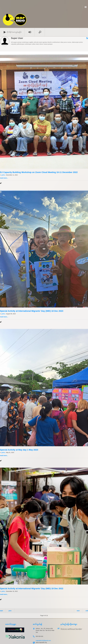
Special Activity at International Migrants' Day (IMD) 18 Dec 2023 (32, 311)
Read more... (4, 178)
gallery (3, 175)
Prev (10, 611)
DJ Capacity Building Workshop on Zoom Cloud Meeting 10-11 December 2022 (39, 172)
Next (78, 611)
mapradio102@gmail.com (43, 640)
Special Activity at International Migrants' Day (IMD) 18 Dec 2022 (32, 589)
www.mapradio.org (41, 642)
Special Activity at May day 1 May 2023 (19, 450)
